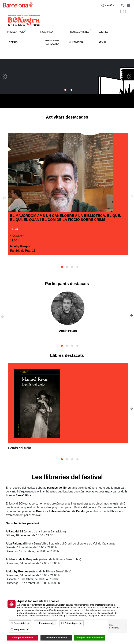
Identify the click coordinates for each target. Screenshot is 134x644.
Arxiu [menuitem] (102, 42)
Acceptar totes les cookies (90, 638)
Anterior (3, 197)
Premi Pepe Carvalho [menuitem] (52, 42)
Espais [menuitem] (13, 42)
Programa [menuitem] (46, 32)
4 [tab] (77, 267)
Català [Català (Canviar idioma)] (108, 6)
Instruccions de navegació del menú (67, 27)
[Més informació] (28, 623)
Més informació (114, 626)
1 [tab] (62, 267)
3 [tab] (72, 267)
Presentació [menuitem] (16, 32)
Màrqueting (20, 630)
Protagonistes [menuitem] (79, 32)
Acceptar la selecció (56, 638)
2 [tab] (67, 267)
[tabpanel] (68, 194)
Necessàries (20, 623)
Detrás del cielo (20, 448)
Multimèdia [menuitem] (76, 42)
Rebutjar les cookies (23, 638)
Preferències (45, 623)
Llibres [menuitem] (103, 32)
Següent (131, 197)
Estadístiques (72, 623)
